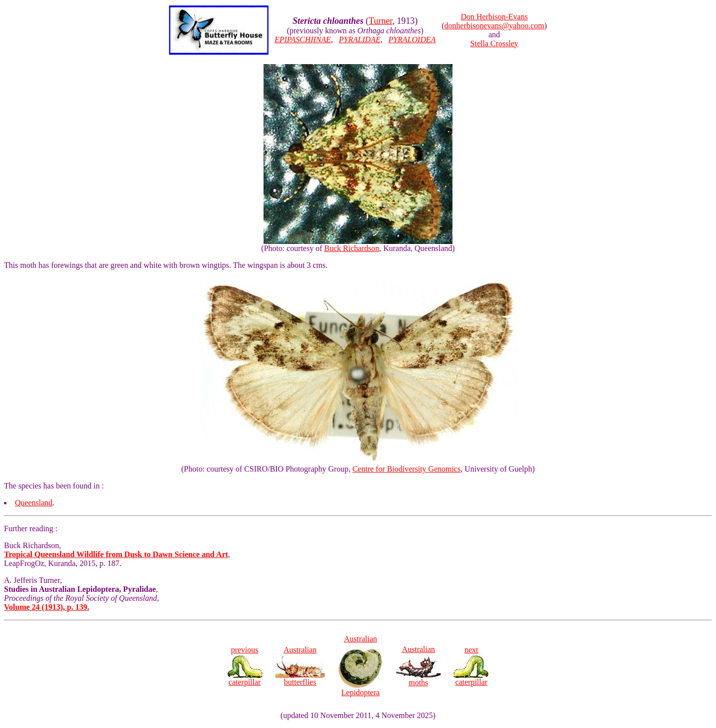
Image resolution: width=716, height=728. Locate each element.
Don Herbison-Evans (494, 17)
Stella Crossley (494, 43)
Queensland (34, 503)
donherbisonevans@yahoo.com (494, 26)
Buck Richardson (352, 248)
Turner (380, 21)
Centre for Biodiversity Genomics (406, 469)
